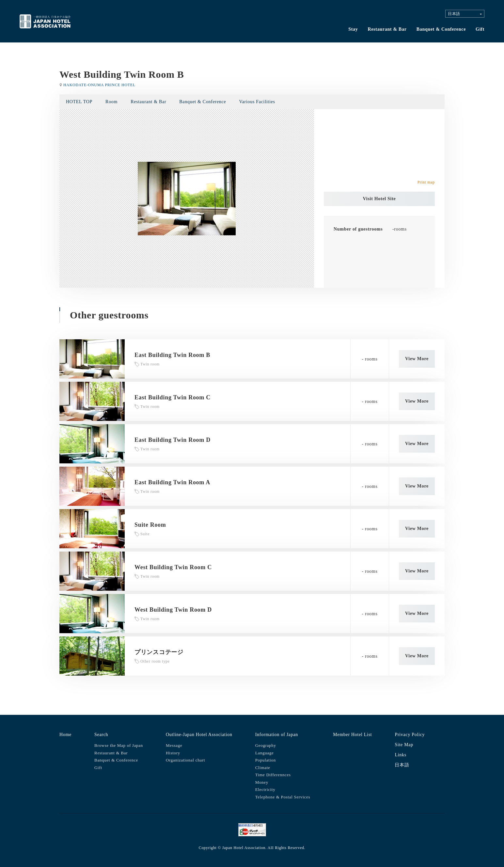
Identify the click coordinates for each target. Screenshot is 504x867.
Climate (263, 768)
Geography (266, 745)
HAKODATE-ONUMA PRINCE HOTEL (99, 85)
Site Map (404, 745)
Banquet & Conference (441, 29)
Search (101, 735)
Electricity (265, 789)
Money (262, 782)
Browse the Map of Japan (119, 745)
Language (265, 753)
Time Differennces (273, 775)
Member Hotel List (352, 735)
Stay (353, 29)
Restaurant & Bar (387, 29)
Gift (480, 29)
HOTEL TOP (79, 102)
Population (266, 760)
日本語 (402, 765)
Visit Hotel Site (379, 199)
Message (174, 745)
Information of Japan (277, 735)
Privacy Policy (410, 735)
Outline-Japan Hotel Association (199, 735)
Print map (426, 182)
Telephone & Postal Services (283, 797)
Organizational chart (185, 760)
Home (65, 735)
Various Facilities (257, 102)
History (173, 753)
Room (111, 102)
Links (400, 755)
